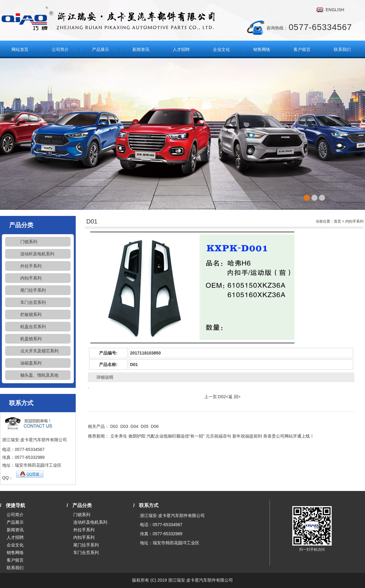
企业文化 (221, 49)
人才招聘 (181, 49)
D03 (124, 426)
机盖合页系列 (33, 327)
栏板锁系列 (31, 314)
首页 (337, 221)
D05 (144, 426)
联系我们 (342, 49)
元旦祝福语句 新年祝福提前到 (234, 436)
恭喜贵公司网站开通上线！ (289, 436)
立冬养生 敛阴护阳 (128, 436)
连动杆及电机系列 (37, 254)
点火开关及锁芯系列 (39, 351)
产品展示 (101, 49)
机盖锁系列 (31, 339)
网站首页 (20, 49)
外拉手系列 (31, 266)
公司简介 (60, 49)
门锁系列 (29, 242)
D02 (222, 397)
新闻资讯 (141, 49)
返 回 (233, 397)
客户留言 (302, 49)
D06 (155, 426)
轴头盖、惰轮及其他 (39, 375)
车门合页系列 (33, 302)
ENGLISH (335, 10)
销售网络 (262, 49)
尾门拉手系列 (33, 290)
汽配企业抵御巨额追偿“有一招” (176, 436)
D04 (134, 426)
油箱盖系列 (31, 363)
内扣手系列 (31, 278)
